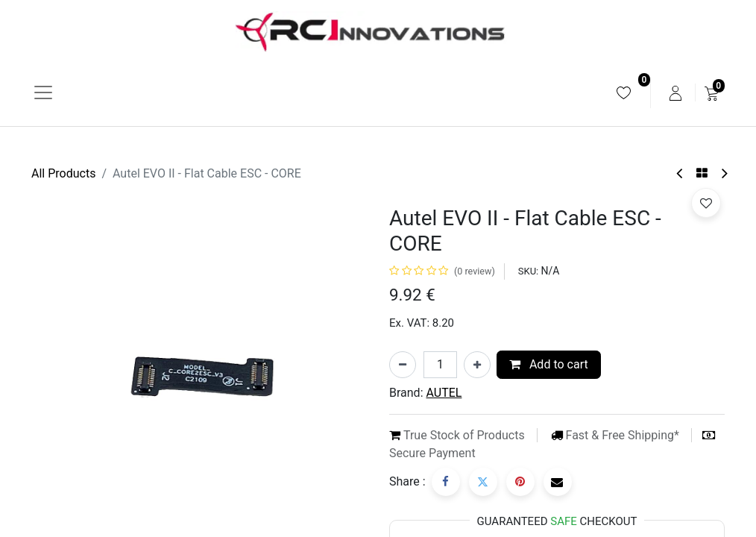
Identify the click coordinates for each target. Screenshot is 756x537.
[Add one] (477, 365)
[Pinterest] (520, 482)
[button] (706, 203)
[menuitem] (624, 93)
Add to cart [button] (549, 364)
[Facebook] (446, 482)
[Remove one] (403, 365)
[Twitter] (483, 482)
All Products (63, 173)
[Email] (558, 482)
